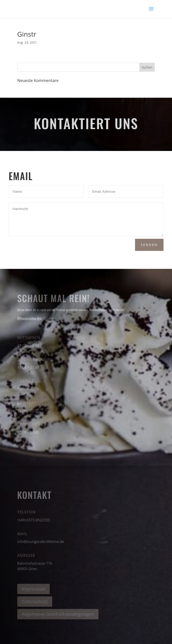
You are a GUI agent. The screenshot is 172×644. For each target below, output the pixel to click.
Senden (149, 245)
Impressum (34, 589)
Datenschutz (35, 601)
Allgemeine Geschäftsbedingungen (58, 614)
